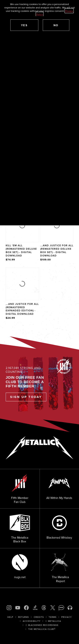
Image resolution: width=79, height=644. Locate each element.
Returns (23, 617)
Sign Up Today (26, 397)
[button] (24, 25)
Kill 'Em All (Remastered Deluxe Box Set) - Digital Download (21, 250)
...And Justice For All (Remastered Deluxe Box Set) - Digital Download (57, 250)
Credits (39, 617)
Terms (53, 617)
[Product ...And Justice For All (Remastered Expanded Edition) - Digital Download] (22, 294)
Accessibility (32, 621)
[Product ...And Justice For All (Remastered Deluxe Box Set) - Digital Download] (57, 235)
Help (10, 617)
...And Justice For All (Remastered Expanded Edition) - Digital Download (22, 309)
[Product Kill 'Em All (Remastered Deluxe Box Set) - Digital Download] (22, 235)
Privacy (66, 617)
